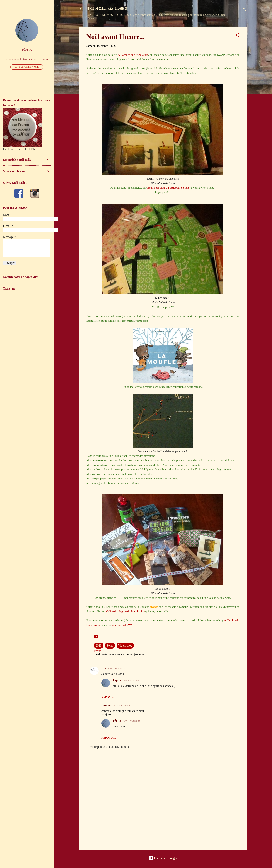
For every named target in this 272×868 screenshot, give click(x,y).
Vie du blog (125, 645)
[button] (237, 36)
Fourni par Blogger (163, 858)
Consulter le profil (27, 67)
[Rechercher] (245, 10)
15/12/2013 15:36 (117, 668)
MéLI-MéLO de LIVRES (108, 9)
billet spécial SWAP (123, 625)
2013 (99, 645)
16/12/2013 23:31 (131, 721)
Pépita (117, 680)
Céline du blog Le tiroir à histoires (126, 611)
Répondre (109, 697)
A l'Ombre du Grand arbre (133, 55)
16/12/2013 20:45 (121, 705)
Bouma (106, 705)
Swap (110, 645)
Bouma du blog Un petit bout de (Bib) (169, 188)
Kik (104, 668)
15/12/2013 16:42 (131, 680)
